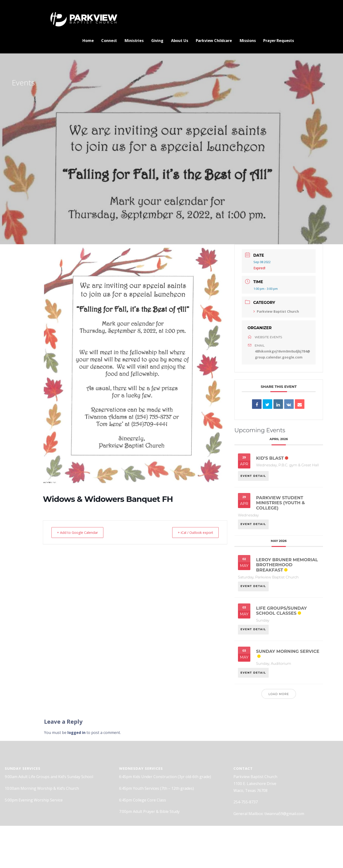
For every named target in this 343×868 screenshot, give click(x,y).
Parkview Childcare (214, 41)
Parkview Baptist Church (276, 311)
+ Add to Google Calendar (79, 532)
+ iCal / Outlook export (193, 532)
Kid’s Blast (270, 458)
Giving (157, 41)
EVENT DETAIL (254, 475)
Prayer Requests (279, 41)
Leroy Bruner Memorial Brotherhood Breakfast (287, 566)
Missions (248, 41)
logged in (76, 735)
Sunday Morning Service (288, 653)
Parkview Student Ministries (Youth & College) (280, 503)
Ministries (134, 41)
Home (88, 41)
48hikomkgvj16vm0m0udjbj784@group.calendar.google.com (282, 354)
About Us (180, 41)
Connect (109, 41)
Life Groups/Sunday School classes (281, 612)
